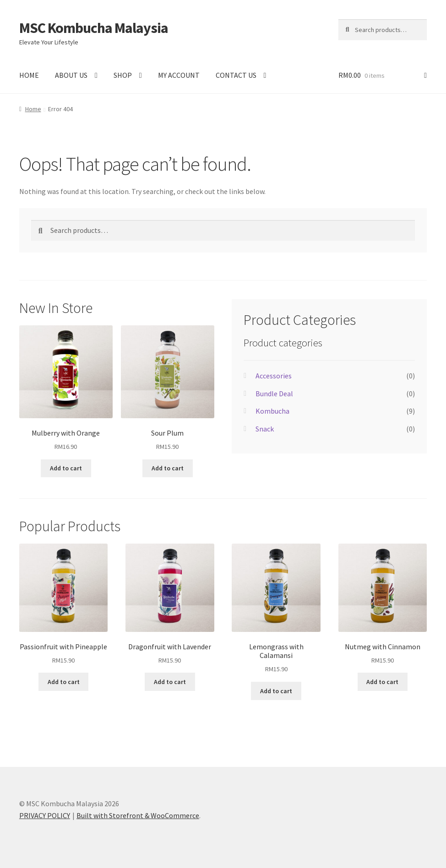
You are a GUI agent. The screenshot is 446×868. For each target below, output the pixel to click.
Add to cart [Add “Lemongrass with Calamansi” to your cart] (276, 691)
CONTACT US (236, 75)
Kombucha (272, 411)
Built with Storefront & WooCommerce (138, 815)
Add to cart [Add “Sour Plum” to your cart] (168, 468)
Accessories (274, 376)
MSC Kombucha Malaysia (94, 28)
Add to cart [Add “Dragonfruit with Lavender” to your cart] (170, 682)
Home (33, 109)
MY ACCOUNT (179, 75)
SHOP (123, 75)
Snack (265, 429)
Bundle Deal (274, 394)
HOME (29, 75)
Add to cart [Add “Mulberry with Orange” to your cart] (66, 468)
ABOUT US (71, 75)
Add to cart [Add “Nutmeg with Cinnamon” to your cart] (382, 682)
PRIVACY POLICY (45, 815)
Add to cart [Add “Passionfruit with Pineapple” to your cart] (64, 682)
